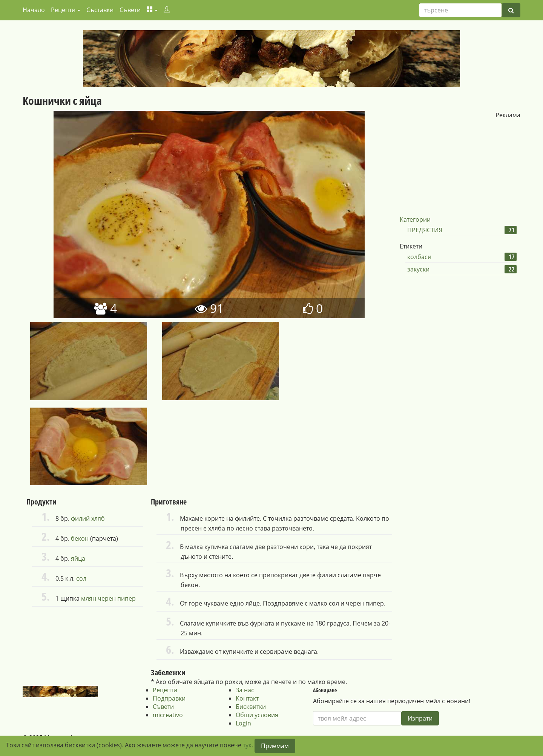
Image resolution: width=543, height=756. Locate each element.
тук (247, 745)
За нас (245, 690)
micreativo (168, 715)
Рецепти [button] (63, 10)
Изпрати (420, 718)
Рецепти (165, 690)
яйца (78, 558)
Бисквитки (251, 707)
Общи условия (257, 715)
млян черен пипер (108, 598)
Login (243, 723)
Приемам (275, 746)
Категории (415, 219)
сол (81, 578)
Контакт (247, 698)
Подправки (169, 698)
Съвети (130, 10)
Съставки (100, 10)
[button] (152, 10)
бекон (80, 538)
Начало (34, 10)
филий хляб (88, 518)
